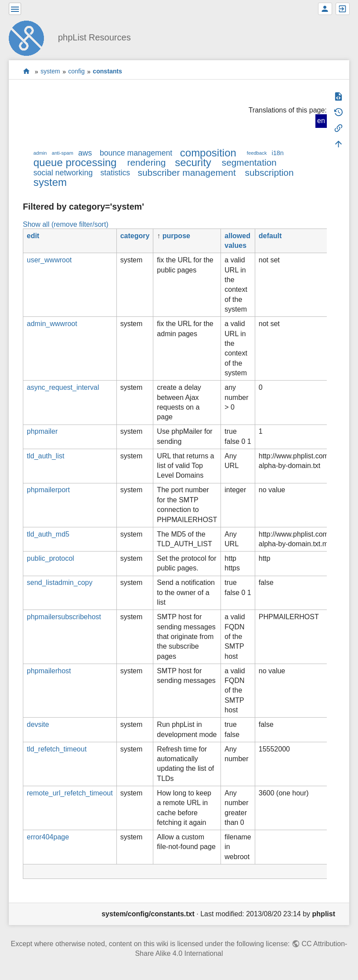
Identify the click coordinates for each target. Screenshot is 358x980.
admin (40, 153)
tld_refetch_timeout (57, 749)
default (270, 236)
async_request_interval (63, 387)
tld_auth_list (45, 456)
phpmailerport (48, 490)
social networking (63, 173)
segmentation (249, 162)
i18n (277, 153)
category (135, 236)
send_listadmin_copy (60, 583)
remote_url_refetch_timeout (70, 793)
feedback (257, 153)
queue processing (75, 162)
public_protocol (51, 558)
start (27, 71)
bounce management (136, 153)
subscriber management (187, 172)
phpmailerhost (49, 671)
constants (107, 72)
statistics (115, 173)
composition (208, 153)
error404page (48, 837)
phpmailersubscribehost (64, 617)
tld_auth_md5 (48, 534)
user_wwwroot (49, 260)
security (193, 162)
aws (85, 153)
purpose (176, 236)
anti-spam (63, 153)
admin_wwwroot (52, 324)
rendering (146, 162)
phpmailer (42, 431)
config (76, 72)
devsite (38, 724)
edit (33, 236)
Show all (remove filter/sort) (66, 224)
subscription (269, 172)
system (50, 72)
